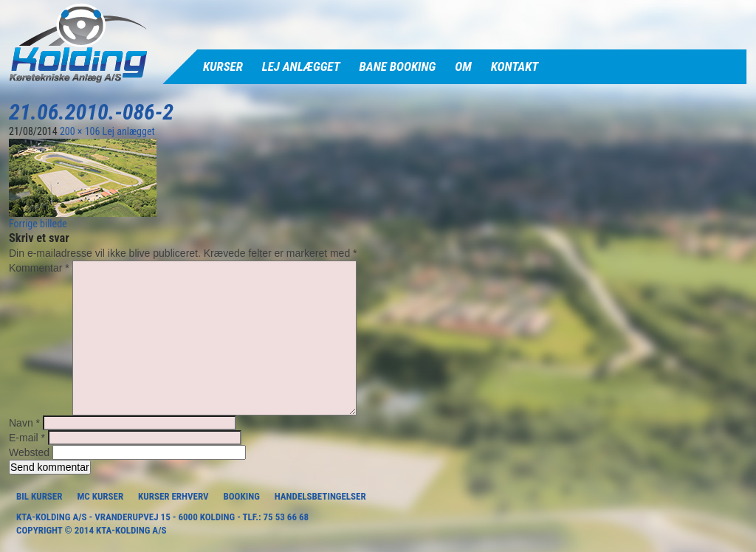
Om (463, 66)
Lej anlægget (301, 66)
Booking (241, 496)
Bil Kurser (39, 496)
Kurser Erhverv (173, 496)
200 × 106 (80, 131)
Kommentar (39, 268)
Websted (29, 452)
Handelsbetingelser (320, 496)
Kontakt (515, 66)
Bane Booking (398, 66)
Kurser (223, 66)
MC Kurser (100, 496)
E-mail (27, 438)
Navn (24, 423)
